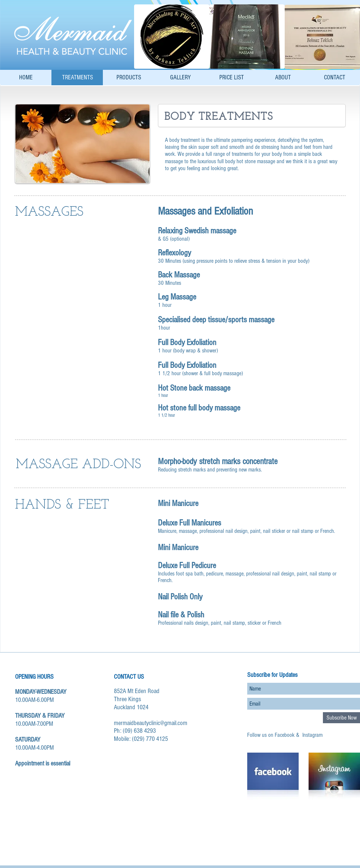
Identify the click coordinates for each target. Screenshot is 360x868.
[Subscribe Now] (341, 718)
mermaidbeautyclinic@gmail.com (151, 723)
